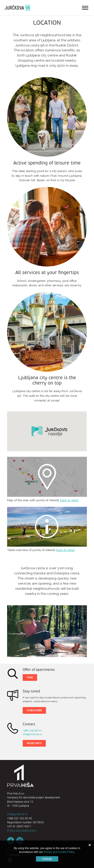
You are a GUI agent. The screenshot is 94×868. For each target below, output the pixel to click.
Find (30, 677)
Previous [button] (42, 652)
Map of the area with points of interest (47, 477)
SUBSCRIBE (34, 710)
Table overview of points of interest (47, 527)
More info (34, 743)
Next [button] (53, 652)
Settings (47, 859)
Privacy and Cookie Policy (59, 852)
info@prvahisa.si (32, 734)
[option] (47, 631)
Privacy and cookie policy (22, 831)
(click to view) (69, 500)
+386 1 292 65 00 (32, 730)
